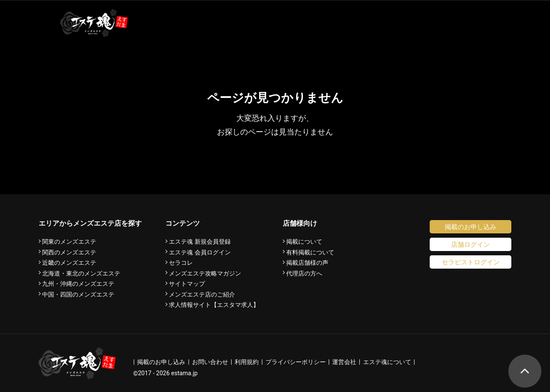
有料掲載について (310, 252)
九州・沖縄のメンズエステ (78, 284)
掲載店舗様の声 (307, 263)
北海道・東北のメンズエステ (81, 273)
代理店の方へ (304, 273)
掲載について (304, 242)
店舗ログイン (471, 244)
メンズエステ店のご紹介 (202, 294)
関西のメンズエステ (69, 252)
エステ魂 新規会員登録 (200, 242)
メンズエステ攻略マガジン (205, 273)
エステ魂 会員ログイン (200, 252)
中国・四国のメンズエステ (78, 294)
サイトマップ (187, 284)
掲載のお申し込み (471, 227)
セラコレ (181, 263)
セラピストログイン (471, 262)
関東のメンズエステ (69, 242)
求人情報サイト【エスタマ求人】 (214, 305)
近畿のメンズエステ (69, 263)
